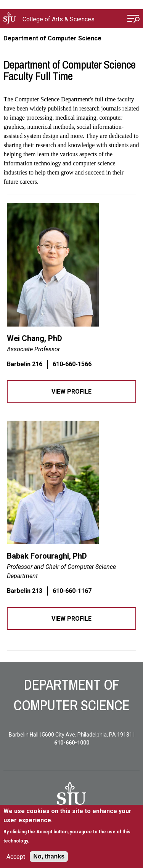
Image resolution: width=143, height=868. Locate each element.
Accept (16, 857)
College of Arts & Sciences (59, 19)
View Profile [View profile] (71, 392)
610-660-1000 (72, 743)
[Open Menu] (133, 20)
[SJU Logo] (72, 796)
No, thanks (49, 856)
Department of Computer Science (52, 38)
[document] (71, 826)
